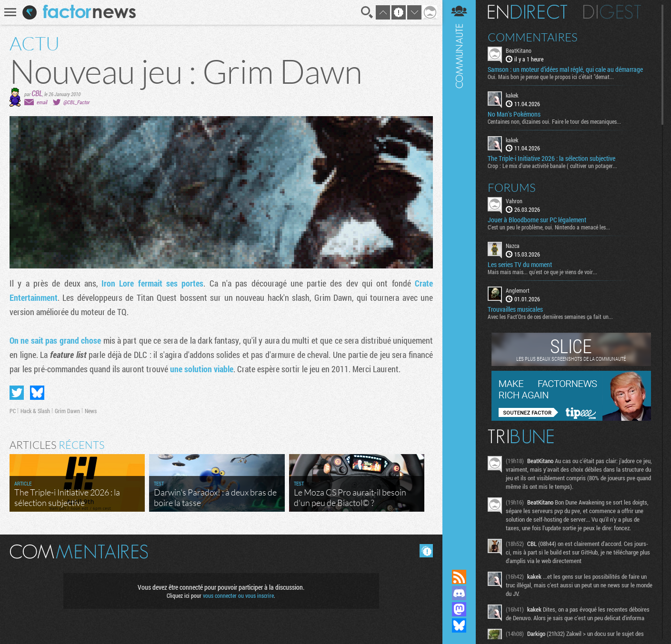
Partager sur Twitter (17, 393)
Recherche (367, 12)
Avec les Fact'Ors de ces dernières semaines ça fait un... (550, 317)
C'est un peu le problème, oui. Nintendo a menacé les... (549, 227)
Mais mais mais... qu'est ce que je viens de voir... (542, 272)
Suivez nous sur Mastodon (459, 609)
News (91, 411)
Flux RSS (459, 577)
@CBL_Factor (76, 102)
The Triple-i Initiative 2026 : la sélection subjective (551, 159)
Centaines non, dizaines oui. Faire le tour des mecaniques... (554, 121)
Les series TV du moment (520, 265)
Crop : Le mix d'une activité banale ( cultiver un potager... (552, 166)
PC (13, 411)
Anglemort (518, 290)
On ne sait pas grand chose (55, 340)
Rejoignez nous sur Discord (459, 593)
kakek (512, 95)
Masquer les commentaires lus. (426, 551)
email (42, 102)
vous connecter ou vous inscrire (238, 595)
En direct (527, 12)
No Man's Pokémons (514, 114)
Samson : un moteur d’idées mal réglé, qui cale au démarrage (565, 69)
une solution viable (202, 369)
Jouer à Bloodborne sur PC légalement (537, 220)
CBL (37, 93)
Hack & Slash (35, 411)
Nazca (513, 246)
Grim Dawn (67, 411)
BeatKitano (519, 50)
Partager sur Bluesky (37, 393)
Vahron (514, 201)
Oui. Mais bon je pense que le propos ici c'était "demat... (551, 77)
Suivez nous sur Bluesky (459, 625)
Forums (512, 188)
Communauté (459, 276)
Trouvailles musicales (515, 309)
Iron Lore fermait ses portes (152, 283)
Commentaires (533, 37)
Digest (612, 12)
